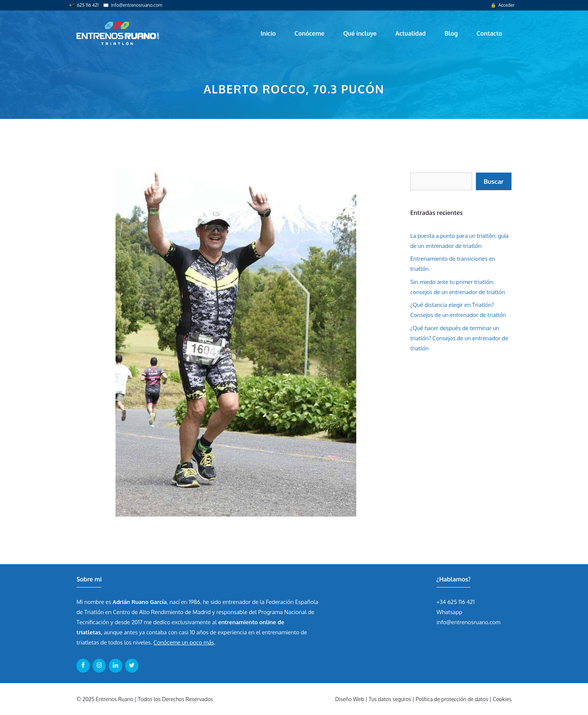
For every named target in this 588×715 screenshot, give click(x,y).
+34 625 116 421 (456, 602)
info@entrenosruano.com (136, 5)
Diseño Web (350, 699)
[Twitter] (132, 665)
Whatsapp (449, 612)
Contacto (489, 33)
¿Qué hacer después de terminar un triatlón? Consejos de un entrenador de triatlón (459, 338)
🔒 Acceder (502, 5)
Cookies (502, 699)
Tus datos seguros (390, 699)
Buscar (494, 181)
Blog (451, 33)
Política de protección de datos (452, 699)
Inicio (268, 33)
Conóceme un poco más (184, 642)
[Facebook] (83, 665)
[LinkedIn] (115, 665)
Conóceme (309, 33)
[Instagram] (99, 665)
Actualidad (410, 33)
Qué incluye (360, 33)
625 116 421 (88, 5)
